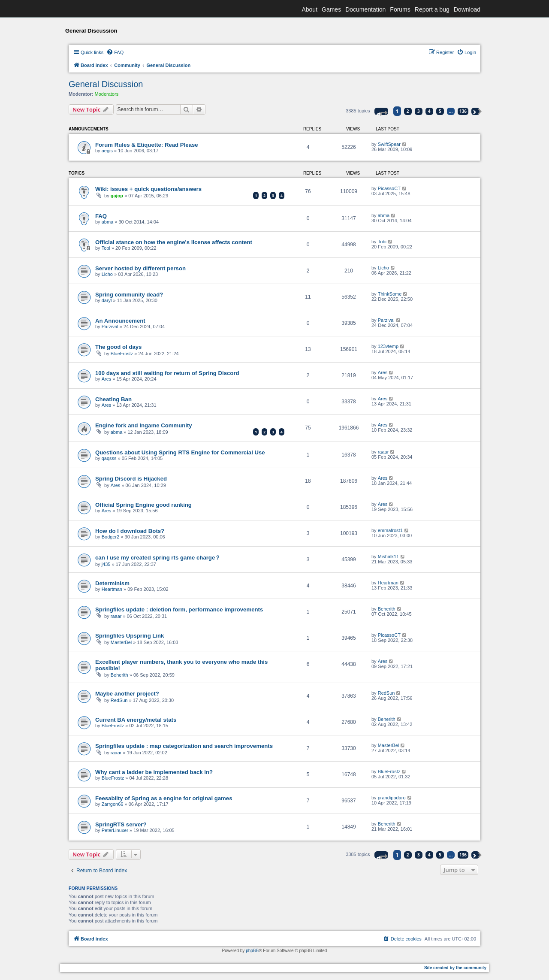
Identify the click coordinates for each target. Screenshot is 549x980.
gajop (117, 196)
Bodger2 (111, 537)
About (309, 9)
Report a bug (432, 9)
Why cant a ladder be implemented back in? (154, 772)
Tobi (106, 248)
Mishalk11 (389, 557)
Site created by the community (455, 968)
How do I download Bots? (130, 531)
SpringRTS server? (121, 824)
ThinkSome (390, 294)
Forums (400, 9)
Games (331, 9)
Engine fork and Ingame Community (144, 425)
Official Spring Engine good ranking (143, 505)
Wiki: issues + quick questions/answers (148, 189)
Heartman (112, 589)
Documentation (365, 9)
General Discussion (106, 84)
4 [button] (429, 111)
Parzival (110, 327)
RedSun (119, 700)
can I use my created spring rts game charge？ (158, 558)
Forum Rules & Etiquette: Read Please (147, 145)
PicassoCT (389, 188)
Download (467, 9)
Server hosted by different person (140, 268)
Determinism (112, 583)
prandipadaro (392, 798)
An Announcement (120, 321)
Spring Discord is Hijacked (131, 479)
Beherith (387, 609)
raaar (383, 452)
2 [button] (408, 111)
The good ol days (118, 347)
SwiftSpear (389, 144)
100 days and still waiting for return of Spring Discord (167, 373)
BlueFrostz (122, 354)
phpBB (252, 951)
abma (108, 222)
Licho (107, 274)
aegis (107, 151)
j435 (106, 564)
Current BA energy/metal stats (136, 720)
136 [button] (463, 111)
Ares (107, 379)
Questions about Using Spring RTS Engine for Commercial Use (180, 452)
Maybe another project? (127, 694)
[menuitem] (115, 52)
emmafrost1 (390, 530)
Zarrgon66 (113, 804)
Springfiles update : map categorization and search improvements (184, 746)
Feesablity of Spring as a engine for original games (164, 798)
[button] (381, 111)
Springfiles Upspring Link (130, 636)
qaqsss (109, 458)
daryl (107, 300)
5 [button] (440, 111)
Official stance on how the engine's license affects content (174, 242)
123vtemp (388, 346)
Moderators (107, 94)
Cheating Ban (113, 399)
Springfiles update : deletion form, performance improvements (179, 609)
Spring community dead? (129, 295)
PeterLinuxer (115, 830)
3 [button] (419, 111)
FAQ (101, 216)
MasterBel (121, 642)
